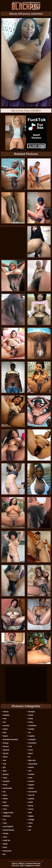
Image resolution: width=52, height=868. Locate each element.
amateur (6, 715)
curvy (31, 750)
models (31, 774)
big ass (6, 746)
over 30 (31, 795)
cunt (30, 746)
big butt (6, 750)
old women (33, 792)
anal (5, 719)
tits (4, 854)
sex (4, 820)
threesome (7, 851)
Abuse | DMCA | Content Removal (26, 863)
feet (5, 760)
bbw (5, 733)
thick (5, 847)
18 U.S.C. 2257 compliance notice (26, 866)
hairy (5, 778)
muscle (31, 781)
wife (30, 827)
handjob (6, 781)
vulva (30, 823)
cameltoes (32, 726)
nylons (31, 788)
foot (5, 764)
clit (29, 733)
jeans (5, 795)
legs (5, 802)
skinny (6, 833)
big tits (6, 753)
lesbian (6, 806)
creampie (32, 739)
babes (5, 729)
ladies (5, 799)
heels (5, 785)
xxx (30, 830)
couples (31, 736)
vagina (31, 816)
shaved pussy (9, 830)
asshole (6, 726)
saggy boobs (8, 813)
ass (4, 722)
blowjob (31, 712)
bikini (5, 757)
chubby (31, 729)
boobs (31, 715)
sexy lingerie (8, 827)
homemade (7, 788)
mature (31, 767)
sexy (5, 823)
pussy (31, 806)
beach (5, 736)
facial (30, 753)
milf (30, 771)
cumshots (32, 743)
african (6, 712)
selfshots (7, 816)
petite (31, 802)
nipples (31, 785)
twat (30, 813)
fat (29, 757)
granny (6, 774)
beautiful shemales (11, 739)
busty (31, 722)
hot (4, 792)
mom (30, 778)
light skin (32, 760)
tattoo (5, 844)
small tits (7, 840)
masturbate (33, 764)
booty (31, 719)
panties (31, 799)
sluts (5, 837)
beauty (6, 743)
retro (5, 809)
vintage (31, 820)
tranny (31, 809)
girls (5, 771)
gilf (4, 767)
